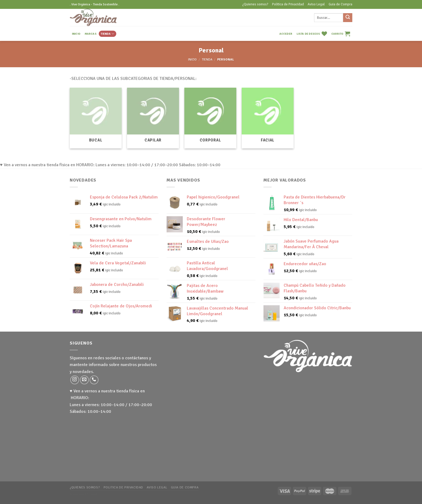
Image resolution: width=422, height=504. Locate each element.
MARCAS (91, 34)
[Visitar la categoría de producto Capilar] (153, 118)
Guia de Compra (340, 4)
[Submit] (348, 18)
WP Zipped (91, 494)
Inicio (192, 60)
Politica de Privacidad (288, 4)
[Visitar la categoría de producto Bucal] (96, 118)
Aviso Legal (316, 4)
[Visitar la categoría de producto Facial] (268, 118)
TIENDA (107, 34)
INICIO (76, 34)
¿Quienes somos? (255, 4)
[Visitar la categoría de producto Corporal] (210, 118)
